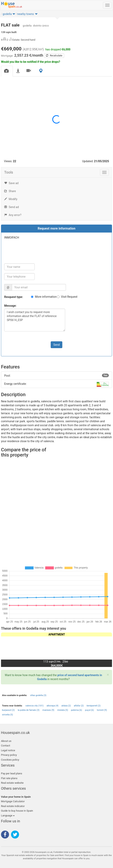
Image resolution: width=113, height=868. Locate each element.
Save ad (11, 183)
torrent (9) (102, 710)
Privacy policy (9, 755)
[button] (14, 15)
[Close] (108, 675)
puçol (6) (89, 710)
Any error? (13, 215)
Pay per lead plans (12, 773)
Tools (9, 172)
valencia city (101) (35, 706)
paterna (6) (77, 710)
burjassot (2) (8, 710)
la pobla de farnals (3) (28, 710)
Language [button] (8, 815)
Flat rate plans (9, 778)
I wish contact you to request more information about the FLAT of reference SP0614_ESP (35, 320)
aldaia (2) (66, 706)
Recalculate (54, 56)
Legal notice (8, 750)
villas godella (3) (38, 695)
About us (6, 741)
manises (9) (48, 710)
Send (56, 345)
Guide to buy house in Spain (17, 811)
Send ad (12, 207)
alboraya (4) (52, 706)
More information (46, 297)
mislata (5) (63, 710)
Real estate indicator (13, 806)
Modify (11, 199)
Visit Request (69, 297)
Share (10, 191)
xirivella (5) (7, 715)
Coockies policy (10, 760)
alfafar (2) (79, 706)
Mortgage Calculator (13, 801)
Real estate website (12, 783)
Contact (6, 746)
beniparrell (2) (94, 706)
